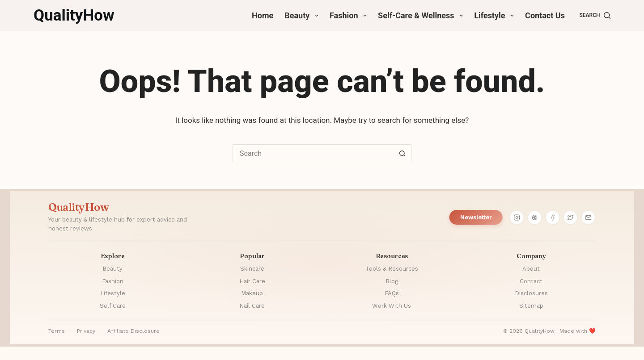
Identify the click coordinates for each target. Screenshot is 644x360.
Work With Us (392, 306)
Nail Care (252, 306)
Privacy (86, 331)
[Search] (595, 16)
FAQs (392, 293)
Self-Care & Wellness (422, 16)
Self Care (113, 306)
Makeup (252, 293)
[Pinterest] (535, 218)
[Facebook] (553, 218)
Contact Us (545, 15)
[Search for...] (313, 153)
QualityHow (74, 15)
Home (263, 15)
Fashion (350, 16)
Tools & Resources (392, 269)
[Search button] (402, 153)
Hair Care (252, 281)
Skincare (252, 269)
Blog (392, 281)
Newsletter (476, 217)
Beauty (303, 16)
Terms (57, 331)
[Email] (589, 218)
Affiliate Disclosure (133, 331)
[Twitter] (571, 218)
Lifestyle (496, 16)
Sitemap (531, 306)
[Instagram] (517, 218)
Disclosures (531, 293)
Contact (531, 281)
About (531, 269)
